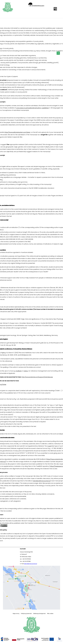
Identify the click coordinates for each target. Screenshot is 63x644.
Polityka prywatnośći (26, 614)
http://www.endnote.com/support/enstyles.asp (37, 377)
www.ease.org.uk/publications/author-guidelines (32, 108)
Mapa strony (16, 614)
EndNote (19, 371)
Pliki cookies (50, 614)
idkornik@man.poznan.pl (31, 564)
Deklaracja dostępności (39, 614)
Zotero (26, 371)
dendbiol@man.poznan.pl (42, 481)
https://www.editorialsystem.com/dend (17, 132)
